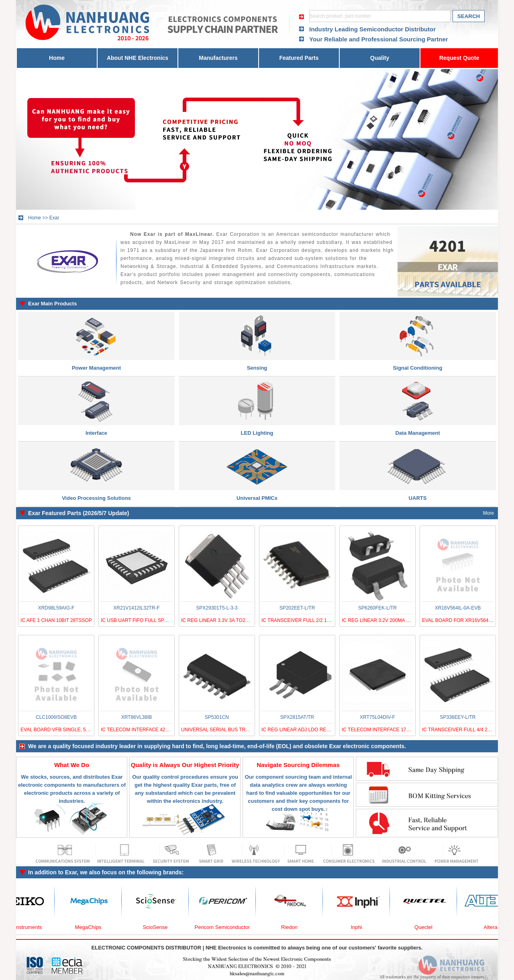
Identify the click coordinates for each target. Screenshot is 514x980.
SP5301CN (217, 717)
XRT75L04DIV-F (377, 717)
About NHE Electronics (138, 58)
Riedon (293, 927)
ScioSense (159, 927)
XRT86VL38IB (137, 717)
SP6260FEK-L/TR (377, 608)
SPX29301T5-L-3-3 (217, 608)
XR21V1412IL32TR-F (136, 608)
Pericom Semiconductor (226, 927)
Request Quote (459, 58)
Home (57, 58)
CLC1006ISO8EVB (56, 717)
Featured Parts (299, 58)
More (489, 513)
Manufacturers (218, 58)
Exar (54, 218)
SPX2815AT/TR (297, 717)
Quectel (427, 927)
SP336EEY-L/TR (458, 717)
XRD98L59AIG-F (56, 608)
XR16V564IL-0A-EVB (458, 608)
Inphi (360, 927)
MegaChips (92, 927)
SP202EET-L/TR (297, 608)
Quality (380, 58)
